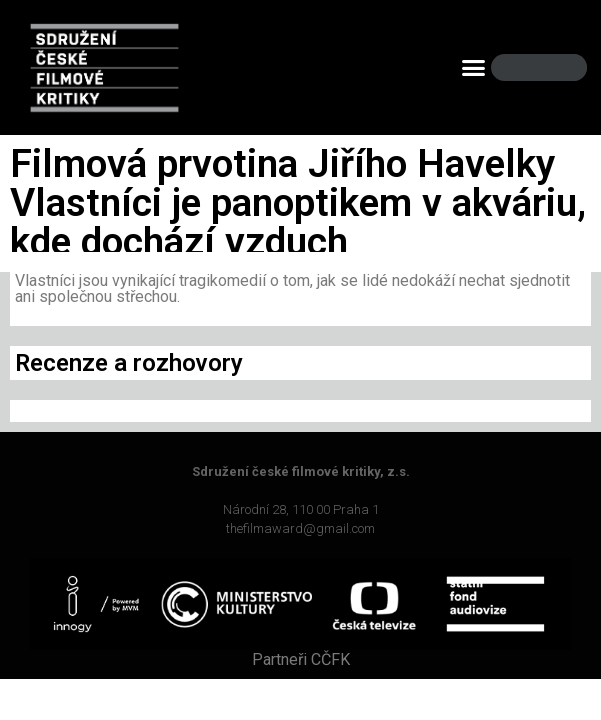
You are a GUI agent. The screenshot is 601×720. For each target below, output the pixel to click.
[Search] (555, 67)
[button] (473, 68)
